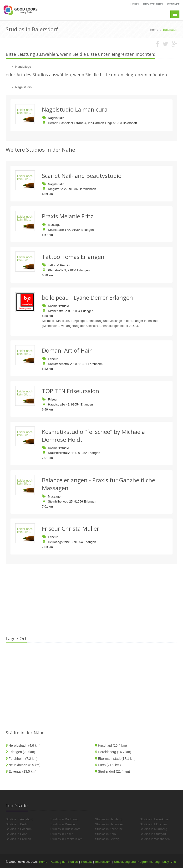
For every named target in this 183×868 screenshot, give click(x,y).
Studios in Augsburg (20, 819)
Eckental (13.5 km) (23, 771)
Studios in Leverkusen (155, 819)
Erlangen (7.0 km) (22, 752)
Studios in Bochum (19, 829)
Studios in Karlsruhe (109, 829)
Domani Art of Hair (67, 350)
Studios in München (153, 824)
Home (43, 862)
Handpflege (23, 67)
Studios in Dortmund (65, 819)
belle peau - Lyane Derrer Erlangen (87, 297)
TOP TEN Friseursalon (71, 391)
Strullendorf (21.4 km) (114, 771)
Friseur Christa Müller (71, 528)
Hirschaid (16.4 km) (112, 745)
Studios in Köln (105, 834)
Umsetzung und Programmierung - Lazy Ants (145, 862)
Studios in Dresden (64, 824)
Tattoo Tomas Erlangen (73, 257)
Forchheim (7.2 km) (23, 759)
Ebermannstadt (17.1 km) (117, 759)
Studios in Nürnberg (154, 829)
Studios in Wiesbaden (155, 839)
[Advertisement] (91, 602)
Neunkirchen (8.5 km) (25, 765)
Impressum (103, 862)
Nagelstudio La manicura (75, 109)
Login (135, 4)
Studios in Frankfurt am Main (70, 839)
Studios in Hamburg (109, 819)
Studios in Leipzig (107, 839)
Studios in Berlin (17, 824)
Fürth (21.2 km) (109, 765)
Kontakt (173, 4)
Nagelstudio (23, 87)
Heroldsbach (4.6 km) (25, 745)
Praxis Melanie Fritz (68, 216)
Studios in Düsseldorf (65, 829)
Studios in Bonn (17, 834)
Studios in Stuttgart (153, 834)
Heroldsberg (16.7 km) (114, 752)
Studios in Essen (62, 834)
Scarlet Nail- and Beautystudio (82, 176)
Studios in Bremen (18, 839)
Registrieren (153, 4)
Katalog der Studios (64, 862)
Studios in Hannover (109, 824)
